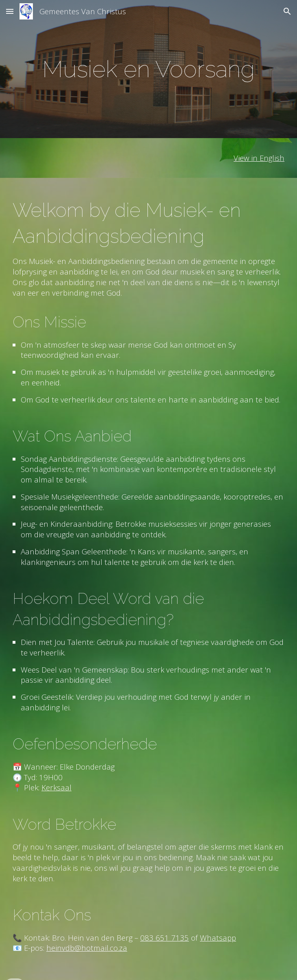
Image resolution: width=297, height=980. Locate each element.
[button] (10, 11)
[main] (148, 69)
